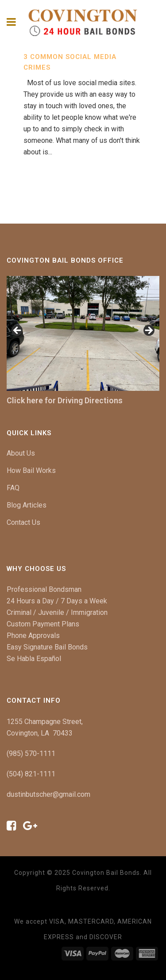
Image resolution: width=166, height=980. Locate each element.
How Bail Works (31, 470)
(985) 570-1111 (31, 754)
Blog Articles (27, 505)
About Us (21, 453)
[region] (83, 333)
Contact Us (23, 522)
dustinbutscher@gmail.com (48, 794)
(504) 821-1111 (31, 774)
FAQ (13, 488)
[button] (18, 331)
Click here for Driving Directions (65, 400)
